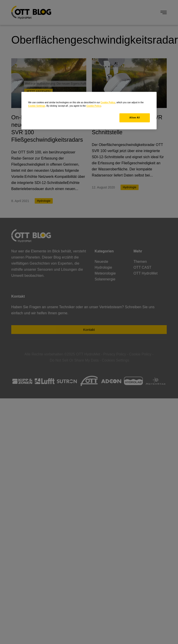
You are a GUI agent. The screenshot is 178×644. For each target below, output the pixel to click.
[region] (89, 110)
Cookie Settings (37, 106)
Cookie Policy (108, 102)
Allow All (135, 118)
